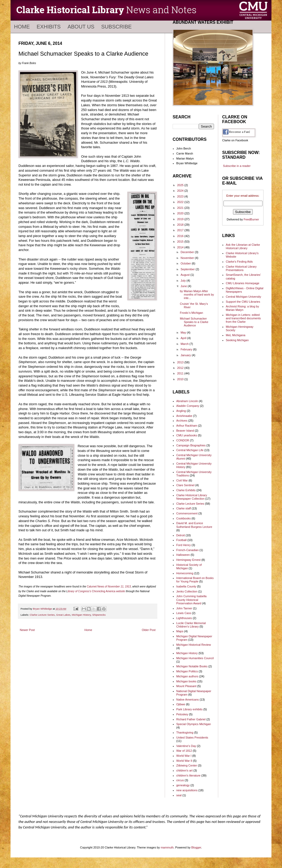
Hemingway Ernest (188, 560)
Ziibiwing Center (187, 765)
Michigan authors (187, 676)
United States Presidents (192, 737)
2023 (181, 196)
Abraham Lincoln (187, 401)
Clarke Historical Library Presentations (241, 268)
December (188, 252)
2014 (181, 247)
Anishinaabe (184, 416)
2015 (181, 242)
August (185, 275)
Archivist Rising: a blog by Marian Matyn (242, 308)
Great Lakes (63, 615)
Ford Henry (184, 545)
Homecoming (185, 573)
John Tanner (184, 608)
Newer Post (27, 630)
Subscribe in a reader (237, 166)
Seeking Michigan (237, 340)
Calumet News (96, 587)
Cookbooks (184, 518)
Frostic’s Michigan (191, 313)
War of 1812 (184, 751)
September (188, 269)
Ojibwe (181, 704)
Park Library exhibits (189, 709)
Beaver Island (185, 431)
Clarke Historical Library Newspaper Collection (192, 497)
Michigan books (186, 681)
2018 (181, 225)
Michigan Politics (187, 671)
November (188, 258)
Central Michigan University (244, 297)
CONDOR (183, 440)
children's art (184, 770)
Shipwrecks (99, 615)
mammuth (167, 847)
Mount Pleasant (186, 686)
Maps (180, 631)
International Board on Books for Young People (195, 580)
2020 (181, 213)
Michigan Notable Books (192, 666)
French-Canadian (188, 550)
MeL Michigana (236, 335)
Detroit (181, 535)
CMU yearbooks (187, 435)
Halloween (183, 555)
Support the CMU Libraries (243, 302)
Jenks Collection (187, 591)
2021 (181, 208)
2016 (181, 236)
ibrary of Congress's (80, 591)
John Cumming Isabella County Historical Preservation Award (191, 600)
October (186, 263)
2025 (181, 185)
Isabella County (186, 586)
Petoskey (182, 714)
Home (22, 27)
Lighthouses (184, 618)
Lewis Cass (184, 613)
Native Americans (188, 700)
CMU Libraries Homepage (243, 283)
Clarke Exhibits (186, 490)
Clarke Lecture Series (42, 615)
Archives (182, 421)
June (184, 286)
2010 (181, 379)
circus (180, 780)
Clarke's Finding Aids (239, 262)
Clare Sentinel (185, 485)
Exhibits (49, 27)
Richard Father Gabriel (191, 719)
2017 (181, 230)
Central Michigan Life (190, 450)
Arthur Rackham (187, 426)
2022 (181, 202)
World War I (184, 756)
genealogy (183, 785)
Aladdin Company (188, 406)
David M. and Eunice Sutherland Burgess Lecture (194, 525)
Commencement (187, 513)
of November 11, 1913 (118, 587)
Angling (181, 411)
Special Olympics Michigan (194, 724)
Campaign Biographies (191, 445)
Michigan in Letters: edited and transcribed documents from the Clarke (243, 318)
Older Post (149, 630)
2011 (181, 373)
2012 (181, 368)
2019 (181, 219)
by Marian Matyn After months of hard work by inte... (197, 295)
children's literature (188, 775)
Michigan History (81, 615)
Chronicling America (109, 591)
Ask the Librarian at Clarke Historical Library (243, 246)
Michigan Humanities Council (195, 658)
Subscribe (116, 27)
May (184, 332)
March (185, 344)
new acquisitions (187, 790)
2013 (181, 362)
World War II (184, 761)
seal (179, 795)
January (186, 355)
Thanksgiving (185, 732)
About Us (81, 27)
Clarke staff (184, 508)
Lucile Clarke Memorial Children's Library (191, 625)
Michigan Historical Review (194, 645)
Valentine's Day (186, 746)
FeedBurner (251, 219)
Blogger (196, 847)
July (184, 281)
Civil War (182, 480)
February (187, 349)
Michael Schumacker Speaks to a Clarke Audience (194, 322)
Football (181, 540)
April (184, 338)
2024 (181, 191)
